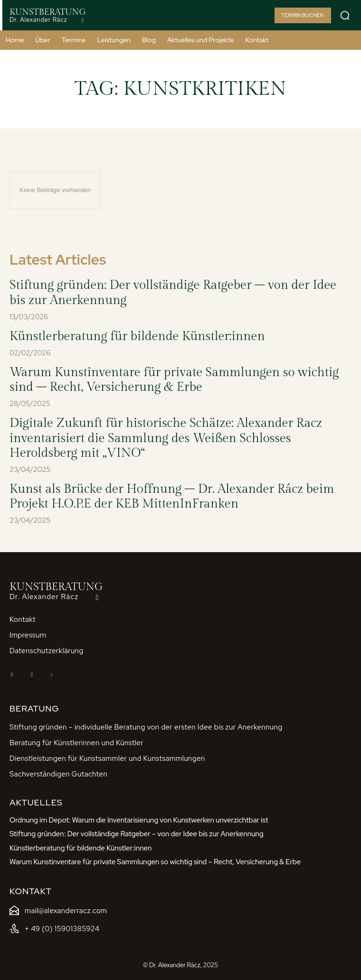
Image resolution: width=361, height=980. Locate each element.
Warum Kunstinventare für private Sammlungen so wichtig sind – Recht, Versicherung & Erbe (174, 380)
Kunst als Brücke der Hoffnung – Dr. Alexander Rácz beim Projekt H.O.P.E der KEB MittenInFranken (172, 496)
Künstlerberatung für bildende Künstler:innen (137, 336)
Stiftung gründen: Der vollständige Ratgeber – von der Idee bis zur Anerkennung (137, 834)
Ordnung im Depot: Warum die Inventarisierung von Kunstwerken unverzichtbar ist (139, 820)
